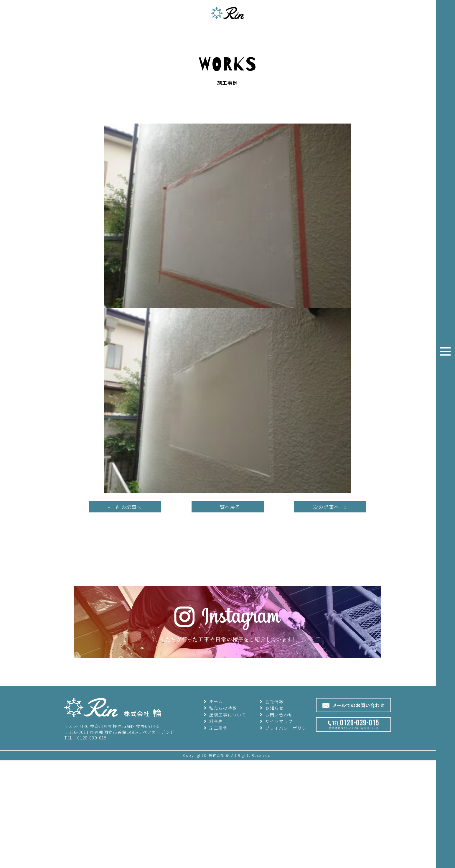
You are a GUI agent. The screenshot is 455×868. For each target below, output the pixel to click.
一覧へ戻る (227, 656)
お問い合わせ (276, 864)
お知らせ (272, 857)
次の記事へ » (330, 656)
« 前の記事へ (125, 656)
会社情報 (272, 850)
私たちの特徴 (220, 857)
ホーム (214, 850)
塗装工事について (225, 864)
